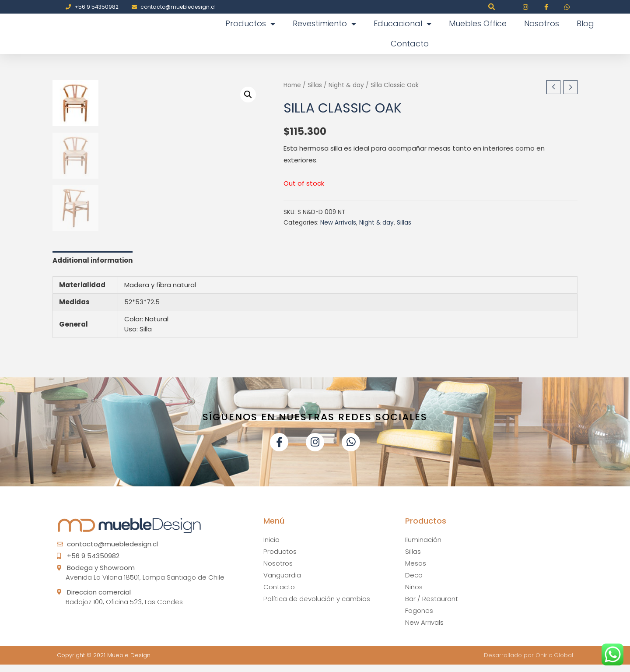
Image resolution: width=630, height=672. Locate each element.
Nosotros (542, 23)
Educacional (402, 24)
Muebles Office (478, 23)
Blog (585, 23)
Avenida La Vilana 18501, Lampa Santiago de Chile (145, 585)
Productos (250, 24)
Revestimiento (324, 24)
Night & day (346, 85)
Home (292, 85)
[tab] (93, 267)
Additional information (93, 267)
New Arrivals (338, 223)
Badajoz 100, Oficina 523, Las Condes (124, 609)
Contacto (410, 44)
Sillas (315, 85)
